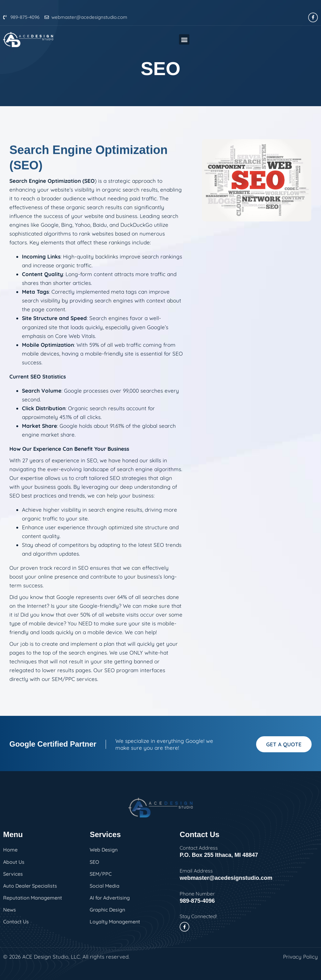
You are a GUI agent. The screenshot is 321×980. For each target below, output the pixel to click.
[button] (184, 39)
